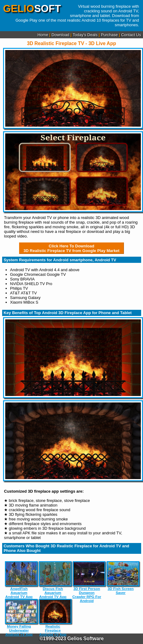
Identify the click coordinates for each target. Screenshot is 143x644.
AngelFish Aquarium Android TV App (19, 580)
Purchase (109, 35)
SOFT (32, 9)
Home (43, 35)
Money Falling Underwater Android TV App (19, 618)
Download (60, 35)
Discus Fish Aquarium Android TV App (53, 580)
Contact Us (131, 35)
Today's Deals (85, 35)
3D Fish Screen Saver (121, 578)
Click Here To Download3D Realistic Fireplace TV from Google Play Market (71, 248)
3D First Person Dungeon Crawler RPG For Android (87, 582)
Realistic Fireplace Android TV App (53, 618)
